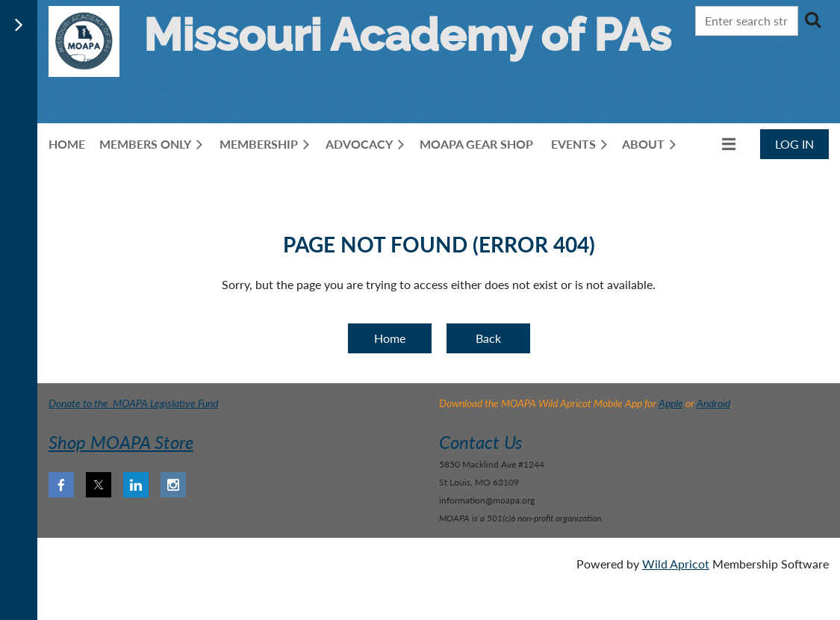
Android (713, 403)
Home (390, 338)
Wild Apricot (676, 564)
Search (812, 19)
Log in (794, 144)
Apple (671, 403)
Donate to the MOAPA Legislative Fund (133, 403)
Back (488, 338)
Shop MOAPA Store (121, 442)
